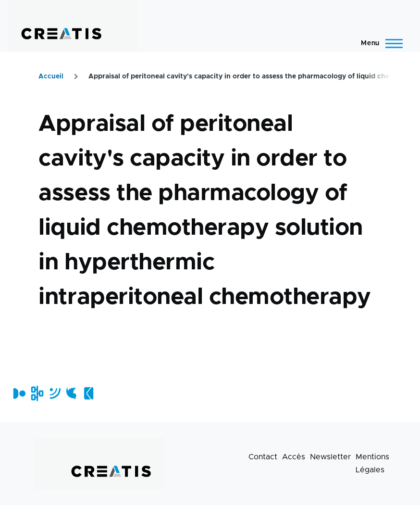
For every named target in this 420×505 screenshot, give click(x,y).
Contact (263, 457)
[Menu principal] (379, 43)
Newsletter (330, 457)
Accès (294, 457)
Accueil (51, 76)
